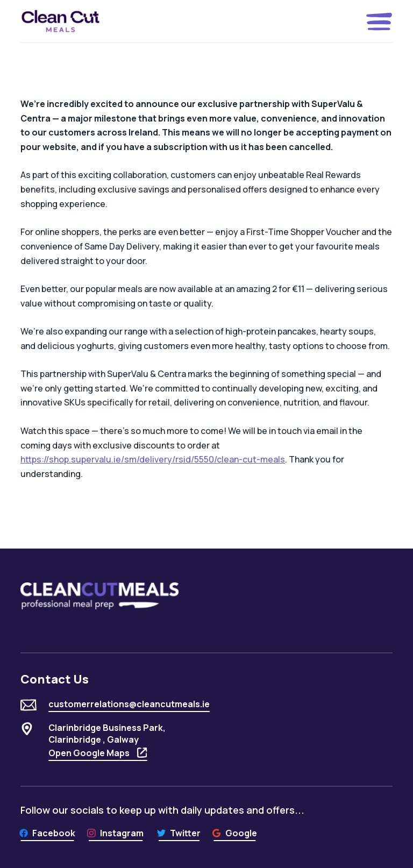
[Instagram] (115, 833)
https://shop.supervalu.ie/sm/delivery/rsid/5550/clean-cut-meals (153, 459)
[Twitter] (179, 833)
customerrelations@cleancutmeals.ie (129, 704)
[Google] (234, 833)
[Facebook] (47, 833)
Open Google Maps (98, 753)
